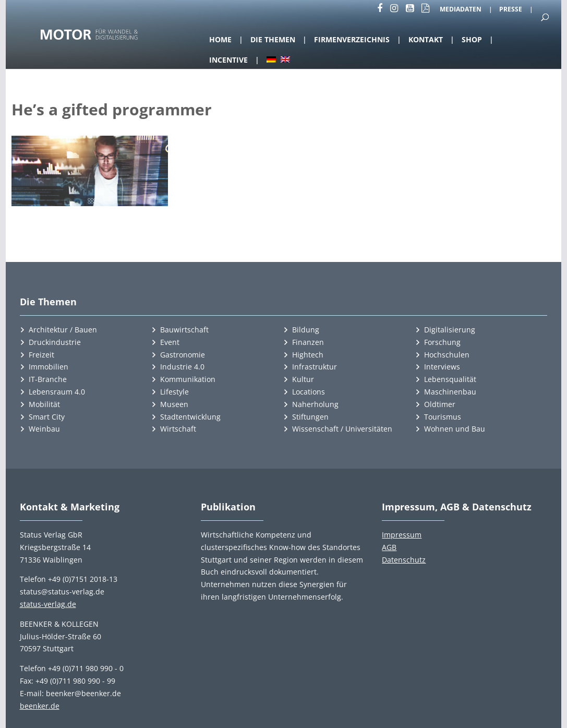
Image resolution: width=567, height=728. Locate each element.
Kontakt (426, 39)
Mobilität (44, 404)
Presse (511, 10)
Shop (472, 39)
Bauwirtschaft (184, 330)
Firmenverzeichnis (352, 39)
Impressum (402, 535)
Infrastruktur (315, 367)
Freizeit (41, 355)
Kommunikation (188, 379)
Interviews (442, 367)
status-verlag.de (48, 604)
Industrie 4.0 (182, 367)
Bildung (306, 330)
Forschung (442, 342)
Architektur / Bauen (63, 330)
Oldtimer (440, 404)
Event (170, 342)
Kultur (303, 379)
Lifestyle (174, 392)
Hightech (308, 355)
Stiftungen (310, 417)
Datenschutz (404, 560)
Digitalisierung (450, 330)
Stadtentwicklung (190, 417)
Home (220, 39)
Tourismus (443, 417)
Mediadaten (461, 10)
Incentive (228, 60)
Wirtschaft (178, 429)
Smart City (47, 417)
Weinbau (44, 429)
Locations (309, 392)
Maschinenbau (450, 392)
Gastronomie (183, 355)
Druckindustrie (55, 342)
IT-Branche (48, 379)
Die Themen (273, 39)
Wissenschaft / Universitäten (342, 429)
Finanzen (308, 342)
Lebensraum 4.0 (57, 392)
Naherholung (315, 404)
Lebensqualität (450, 379)
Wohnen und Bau (455, 429)
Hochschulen (447, 355)
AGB (389, 547)
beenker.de (40, 706)
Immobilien (49, 367)
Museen (174, 404)
